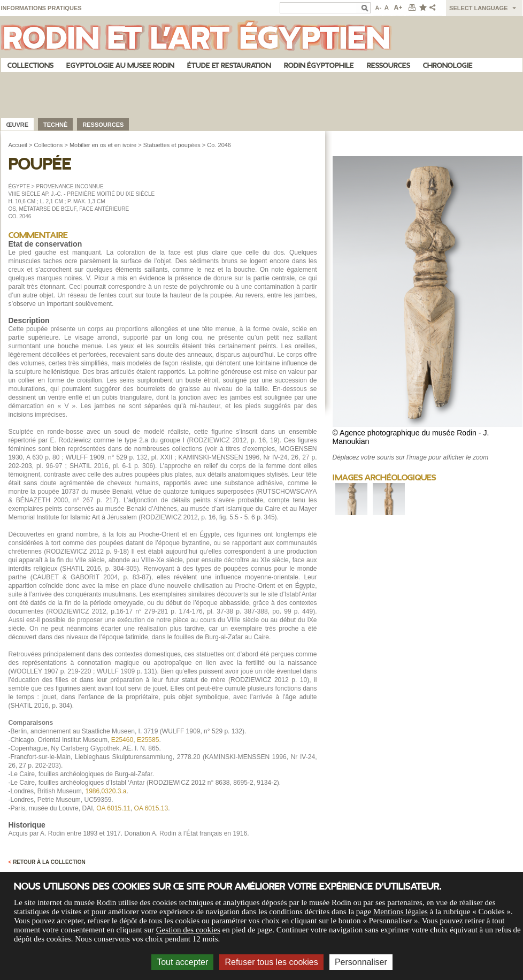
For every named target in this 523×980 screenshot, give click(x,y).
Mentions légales (401, 912)
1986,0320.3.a (106, 791)
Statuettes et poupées (172, 145)
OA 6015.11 (113, 808)
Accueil (18, 145)
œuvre (18, 125)
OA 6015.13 (151, 808)
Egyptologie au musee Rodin (120, 66)
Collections (30, 66)
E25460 (122, 740)
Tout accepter (182, 962)
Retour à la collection (47, 862)
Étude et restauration (229, 66)
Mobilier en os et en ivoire (103, 145)
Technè (55, 125)
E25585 (148, 740)
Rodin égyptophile (319, 66)
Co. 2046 (219, 145)
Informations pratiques (41, 8)
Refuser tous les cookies (271, 962)
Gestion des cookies (188, 930)
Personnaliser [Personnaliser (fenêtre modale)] (361, 962)
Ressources (389, 66)
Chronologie (448, 66)
